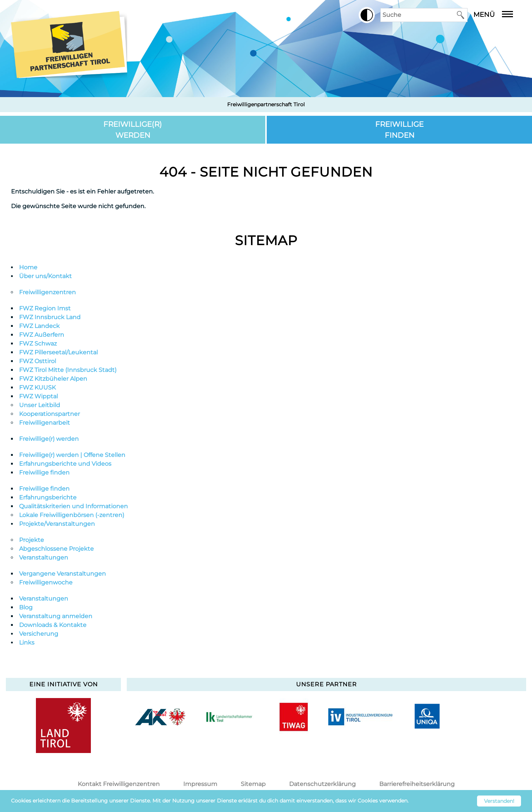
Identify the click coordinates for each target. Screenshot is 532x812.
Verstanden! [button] (499, 801)
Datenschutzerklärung (322, 784)
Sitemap (266, 240)
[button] (367, 15)
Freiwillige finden (399, 130)
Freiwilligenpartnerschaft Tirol (266, 104)
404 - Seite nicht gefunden (266, 172)
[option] (160, 717)
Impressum (200, 784)
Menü (499, 15)
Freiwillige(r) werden (133, 130)
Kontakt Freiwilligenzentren (119, 784)
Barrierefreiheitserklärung (417, 784)
